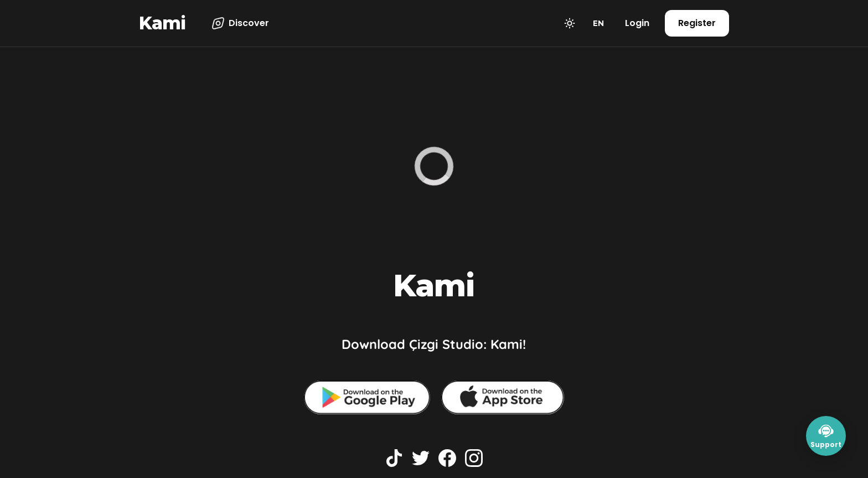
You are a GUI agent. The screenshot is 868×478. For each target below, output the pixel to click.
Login (637, 23)
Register (697, 23)
